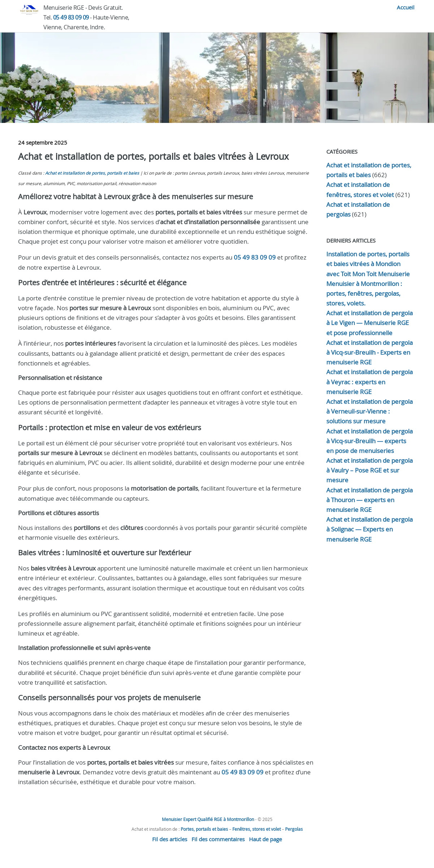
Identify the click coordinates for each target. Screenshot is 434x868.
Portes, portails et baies (204, 829)
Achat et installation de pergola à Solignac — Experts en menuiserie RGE (369, 529)
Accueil (406, 7)
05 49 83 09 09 (71, 17)
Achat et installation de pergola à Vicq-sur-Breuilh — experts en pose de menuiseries (369, 441)
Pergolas (294, 829)
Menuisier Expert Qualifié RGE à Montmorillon (208, 819)
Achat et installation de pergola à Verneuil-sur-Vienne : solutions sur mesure (369, 411)
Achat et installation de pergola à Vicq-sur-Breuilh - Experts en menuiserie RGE (369, 352)
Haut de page (265, 839)
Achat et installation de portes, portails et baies (92, 173)
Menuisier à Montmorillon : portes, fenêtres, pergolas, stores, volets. (364, 293)
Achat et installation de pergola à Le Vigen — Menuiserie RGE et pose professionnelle (369, 323)
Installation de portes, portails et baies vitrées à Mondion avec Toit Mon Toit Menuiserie (368, 264)
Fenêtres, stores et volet (257, 829)
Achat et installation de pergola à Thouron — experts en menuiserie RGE (369, 500)
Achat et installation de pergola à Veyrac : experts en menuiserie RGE (369, 382)
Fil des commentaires (218, 839)
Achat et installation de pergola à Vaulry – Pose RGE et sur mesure (369, 470)
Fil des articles (170, 839)
